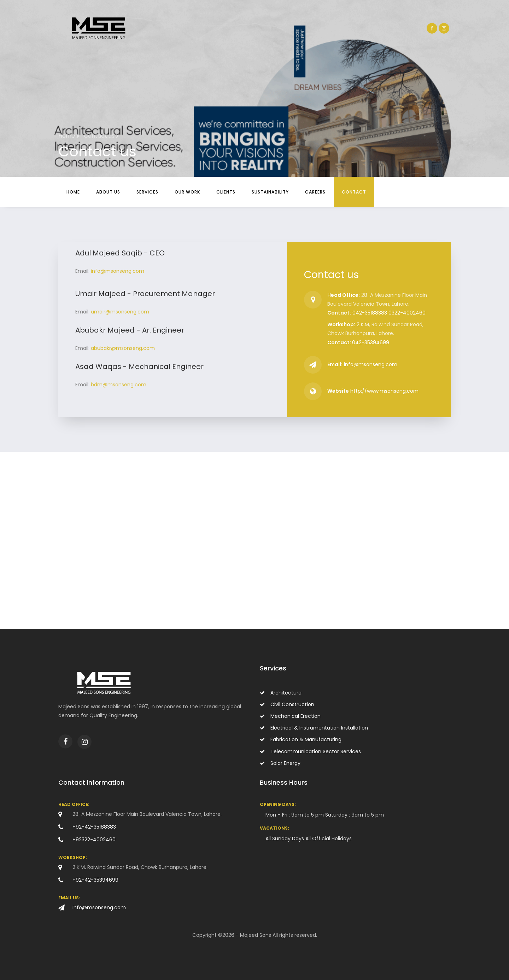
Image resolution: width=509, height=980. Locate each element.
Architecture (281, 693)
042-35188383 (370, 313)
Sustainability (270, 192)
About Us (108, 192)
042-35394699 (371, 342)
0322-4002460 (407, 313)
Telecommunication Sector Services (310, 751)
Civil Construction (287, 704)
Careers (315, 192)
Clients (226, 192)
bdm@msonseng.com (119, 385)
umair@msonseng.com (120, 312)
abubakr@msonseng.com (123, 348)
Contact (354, 192)
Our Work (187, 192)
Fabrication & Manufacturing (301, 739)
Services (147, 192)
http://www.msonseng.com (384, 391)
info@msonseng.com (118, 271)
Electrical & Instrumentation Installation (314, 728)
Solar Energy (280, 763)
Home (73, 192)
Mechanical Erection (290, 716)
